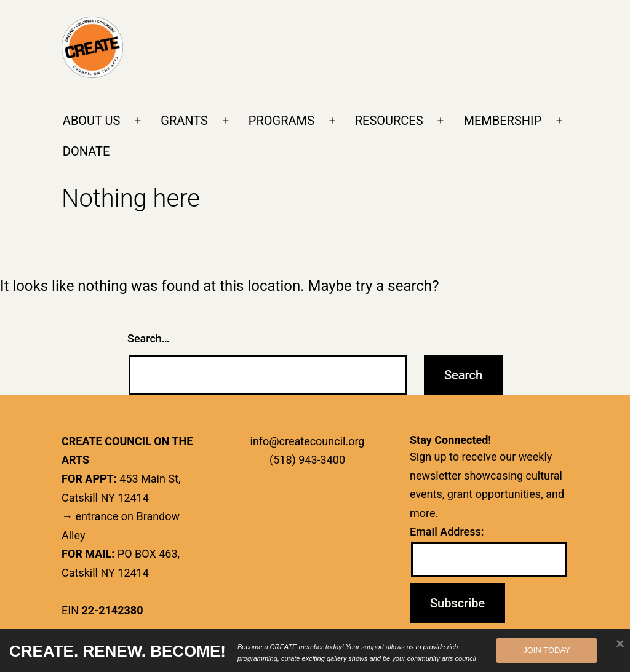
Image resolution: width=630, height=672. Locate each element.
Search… (149, 338)
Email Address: (447, 532)
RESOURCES (389, 121)
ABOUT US (92, 121)
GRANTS (184, 121)
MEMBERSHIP (503, 121)
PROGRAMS (281, 121)
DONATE (86, 151)
